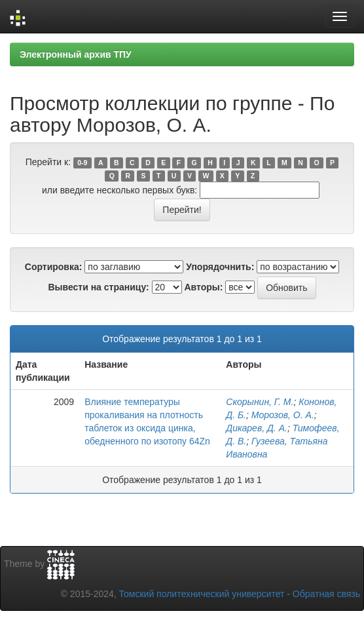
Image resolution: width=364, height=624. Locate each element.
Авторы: (203, 287)
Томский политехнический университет (202, 594)
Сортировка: (54, 267)
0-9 (82, 163)
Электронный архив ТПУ (76, 54)
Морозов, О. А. (283, 415)
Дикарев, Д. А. (257, 428)
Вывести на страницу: (98, 287)
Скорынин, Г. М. (260, 402)
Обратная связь (326, 594)
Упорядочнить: (220, 267)
